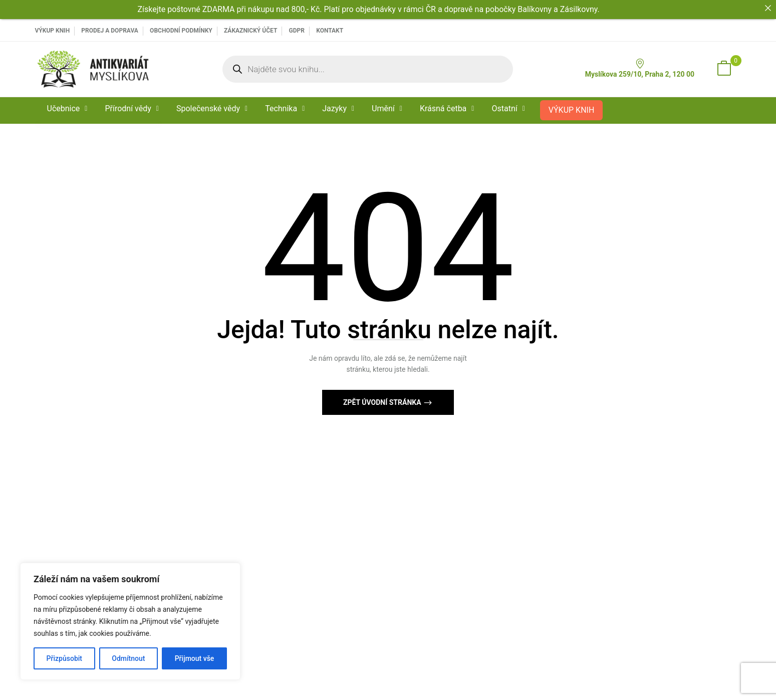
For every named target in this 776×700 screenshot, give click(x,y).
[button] (724, 69)
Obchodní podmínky (181, 31)
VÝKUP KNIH (53, 31)
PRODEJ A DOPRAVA (110, 31)
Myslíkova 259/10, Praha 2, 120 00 (640, 68)
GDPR (297, 31)
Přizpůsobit (64, 658)
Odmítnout (128, 658)
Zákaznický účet (250, 31)
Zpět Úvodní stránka (383, 402)
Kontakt (330, 31)
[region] (130, 621)
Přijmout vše (195, 658)
